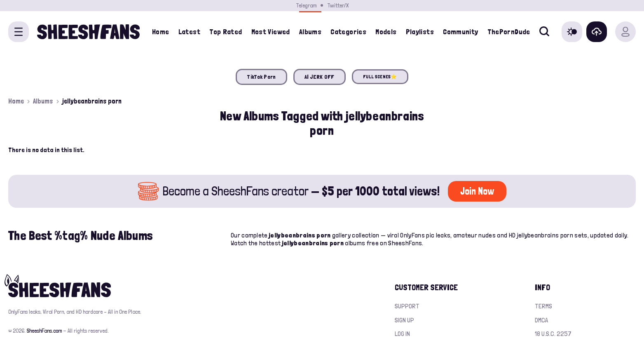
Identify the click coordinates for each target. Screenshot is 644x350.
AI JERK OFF (320, 77)
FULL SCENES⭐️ (380, 77)
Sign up (404, 320)
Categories (348, 32)
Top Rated (226, 32)
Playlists (420, 32)
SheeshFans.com (44, 331)
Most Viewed (271, 32)
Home (160, 32)
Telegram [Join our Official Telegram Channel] (306, 5)
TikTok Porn (261, 77)
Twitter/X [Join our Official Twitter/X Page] (338, 5)
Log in (402, 334)
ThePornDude (509, 32)
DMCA (541, 320)
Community (460, 32)
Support (407, 306)
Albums (43, 101)
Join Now (477, 191)
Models (386, 32)
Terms (543, 306)
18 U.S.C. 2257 (553, 334)
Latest (189, 32)
